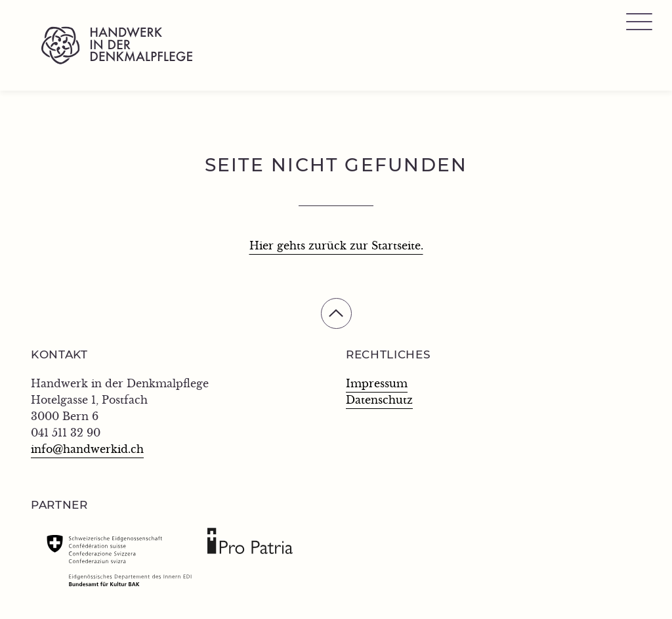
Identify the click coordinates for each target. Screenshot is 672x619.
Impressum (377, 384)
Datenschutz (379, 400)
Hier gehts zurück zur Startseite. (336, 246)
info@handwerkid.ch (87, 450)
